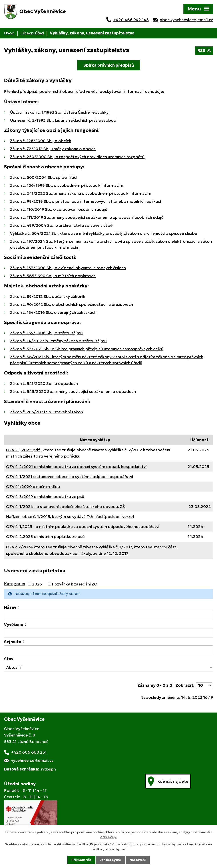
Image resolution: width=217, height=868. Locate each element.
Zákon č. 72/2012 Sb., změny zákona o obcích (53, 149)
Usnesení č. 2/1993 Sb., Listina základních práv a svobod (63, 120)
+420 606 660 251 (29, 752)
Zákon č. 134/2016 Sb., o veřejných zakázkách (53, 312)
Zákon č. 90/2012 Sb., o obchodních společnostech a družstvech (71, 304)
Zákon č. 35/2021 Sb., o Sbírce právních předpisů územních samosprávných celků (87, 349)
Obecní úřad (32, 33)
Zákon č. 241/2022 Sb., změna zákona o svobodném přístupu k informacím (81, 193)
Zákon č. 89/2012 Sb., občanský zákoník (48, 296)
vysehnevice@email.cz (32, 760)
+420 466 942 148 (131, 20)
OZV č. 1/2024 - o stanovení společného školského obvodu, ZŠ (65, 507)
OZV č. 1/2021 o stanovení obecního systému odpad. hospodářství (69, 477)
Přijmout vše (81, 860)
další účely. (109, 837)
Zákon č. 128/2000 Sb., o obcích (41, 141)
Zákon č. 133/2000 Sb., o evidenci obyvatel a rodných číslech (68, 268)
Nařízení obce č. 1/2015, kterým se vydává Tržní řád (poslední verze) (70, 517)
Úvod (9, 33)
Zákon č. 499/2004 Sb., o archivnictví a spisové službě (61, 225)
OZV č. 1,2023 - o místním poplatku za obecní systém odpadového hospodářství (83, 527)
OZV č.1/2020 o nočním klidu (33, 487)
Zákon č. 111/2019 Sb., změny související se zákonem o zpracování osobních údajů (87, 217)
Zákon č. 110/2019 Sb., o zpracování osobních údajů (59, 209)
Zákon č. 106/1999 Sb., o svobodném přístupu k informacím (67, 185)
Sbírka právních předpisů (109, 65)
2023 (37, 584)
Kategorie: (15, 584)
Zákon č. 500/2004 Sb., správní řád (43, 177)
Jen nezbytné (111, 860)
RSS (204, 51)
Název (10, 607)
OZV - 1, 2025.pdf (23, 450)
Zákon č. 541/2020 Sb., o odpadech (44, 383)
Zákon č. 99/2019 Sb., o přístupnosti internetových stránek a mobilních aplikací (85, 201)
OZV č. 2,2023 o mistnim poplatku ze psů (45, 537)
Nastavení (138, 860)
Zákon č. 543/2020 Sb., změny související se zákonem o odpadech (73, 391)
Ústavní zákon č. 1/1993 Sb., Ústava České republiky (59, 112)
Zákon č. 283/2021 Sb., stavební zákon (46, 412)
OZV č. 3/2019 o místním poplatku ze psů (45, 497)
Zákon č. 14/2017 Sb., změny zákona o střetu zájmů (58, 341)
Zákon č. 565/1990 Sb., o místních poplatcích (53, 276)
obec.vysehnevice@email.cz (186, 20)
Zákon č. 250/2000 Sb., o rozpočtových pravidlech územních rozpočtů (77, 157)
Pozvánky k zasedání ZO (75, 584)
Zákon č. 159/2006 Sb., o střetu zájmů (46, 333)
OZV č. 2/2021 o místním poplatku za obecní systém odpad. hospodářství (76, 467)
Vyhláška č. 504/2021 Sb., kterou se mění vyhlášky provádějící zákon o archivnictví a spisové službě (103, 233)
